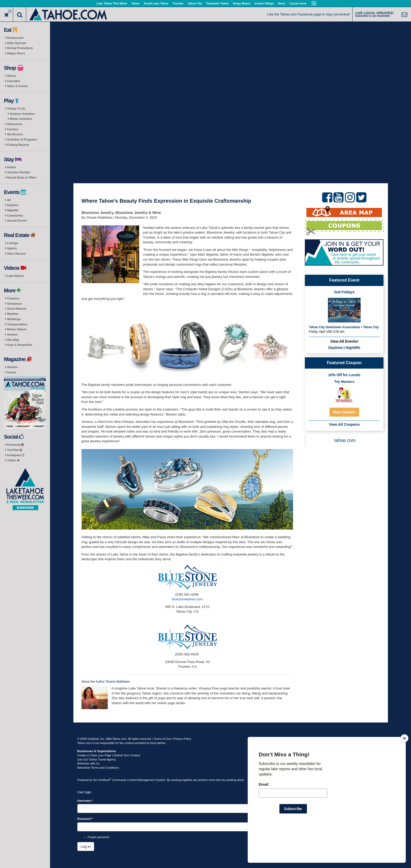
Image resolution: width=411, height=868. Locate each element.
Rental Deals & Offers (22, 177)
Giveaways (15, 304)
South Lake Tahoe (156, 3)
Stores (12, 76)
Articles (12, 335)
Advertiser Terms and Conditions (98, 768)
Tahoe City (195, 3)
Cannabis (14, 81)
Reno (282, 3)
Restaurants (15, 38)
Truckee (178, 3)
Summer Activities (22, 114)
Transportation (17, 324)
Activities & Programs (22, 139)
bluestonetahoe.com (187, 599)
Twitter (13, 460)
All (9, 200)
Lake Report (15, 276)
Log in (86, 847)
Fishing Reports (18, 145)
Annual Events (17, 220)
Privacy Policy (182, 739)
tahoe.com (345, 440)
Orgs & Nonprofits (20, 345)
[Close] (404, 772)
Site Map (13, 340)
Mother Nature (17, 329)
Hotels (12, 167)
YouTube (15, 450)
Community (15, 215)
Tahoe (136, 3)
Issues (12, 372)
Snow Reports (17, 309)
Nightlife (13, 210)
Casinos (13, 129)
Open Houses (16, 254)
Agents (12, 248)
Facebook (15, 445)
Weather (13, 314)
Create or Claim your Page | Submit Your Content (109, 755)
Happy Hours (16, 53)
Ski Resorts (15, 134)
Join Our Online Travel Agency (97, 759)
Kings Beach (242, 3)
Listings (13, 243)
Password (85, 819)
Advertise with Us (88, 763)
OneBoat (105, 780)
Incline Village (264, 3)
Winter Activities (21, 119)
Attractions (15, 124)
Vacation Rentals (19, 172)
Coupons (13, 298)
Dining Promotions (20, 48)
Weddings (14, 319)
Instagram (16, 455)
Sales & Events (17, 86)
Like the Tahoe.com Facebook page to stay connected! (309, 14)
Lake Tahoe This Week (112, 3)
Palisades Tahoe (217, 3)
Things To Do (16, 109)
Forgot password (99, 837)
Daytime (13, 205)
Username (85, 801)
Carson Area (298, 3)
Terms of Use (163, 739)
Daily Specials (17, 43)
